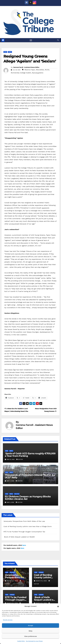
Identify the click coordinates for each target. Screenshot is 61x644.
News (10, 52)
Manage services (8, 620)
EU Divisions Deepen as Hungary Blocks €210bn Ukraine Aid (28, 498)
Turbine (41, 572)
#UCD (47, 70)
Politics (17, 494)
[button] (58, 606)
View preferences (30, 636)
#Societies (40, 70)
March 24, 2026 (13, 581)
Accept (30, 626)
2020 (5, 52)
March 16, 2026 (42, 581)
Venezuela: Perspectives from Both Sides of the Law (24, 521)
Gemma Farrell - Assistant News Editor (26, 67)
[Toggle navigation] (31, 40)
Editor (20, 459)
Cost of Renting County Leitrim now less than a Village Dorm (28, 527)
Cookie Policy (21, 641)
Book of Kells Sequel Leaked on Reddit (19, 537)
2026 (7, 451)
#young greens (38, 73)
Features (12, 572)
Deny (30, 631)
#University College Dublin (21, 73)
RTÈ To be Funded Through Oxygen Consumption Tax (24, 532)
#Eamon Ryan (30, 70)
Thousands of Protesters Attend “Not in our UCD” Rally (30, 476)
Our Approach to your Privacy (34, 641)
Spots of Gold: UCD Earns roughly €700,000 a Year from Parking (30, 455)
